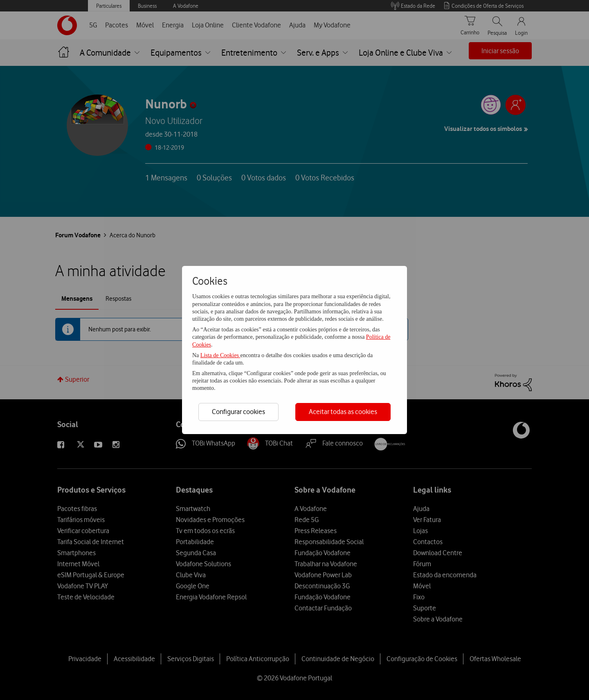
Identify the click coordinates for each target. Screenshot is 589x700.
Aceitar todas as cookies (343, 412)
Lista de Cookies (220, 355)
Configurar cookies (238, 412)
